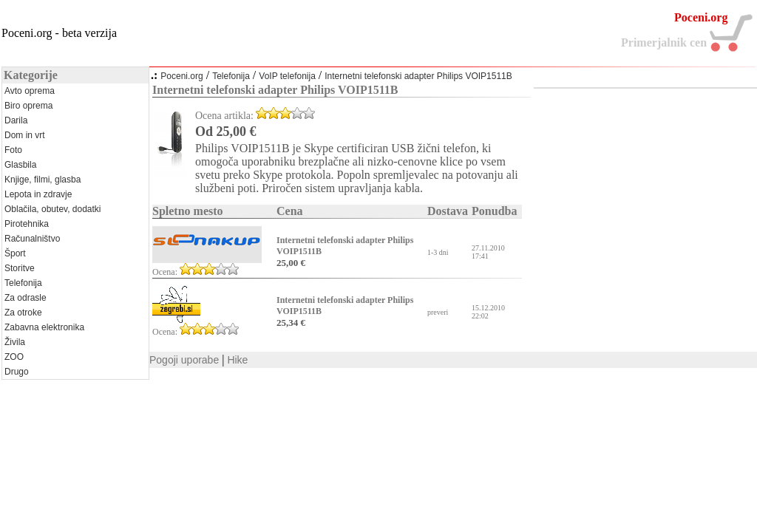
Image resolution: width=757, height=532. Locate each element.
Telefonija (231, 76)
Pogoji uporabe (184, 360)
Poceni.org (181, 76)
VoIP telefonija (287, 76)
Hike (237, 360)
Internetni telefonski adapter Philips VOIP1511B (418, 76)
